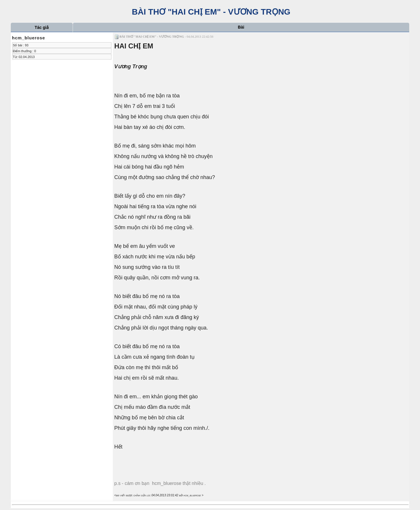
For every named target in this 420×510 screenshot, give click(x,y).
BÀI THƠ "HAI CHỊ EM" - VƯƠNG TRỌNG (210, 12)
